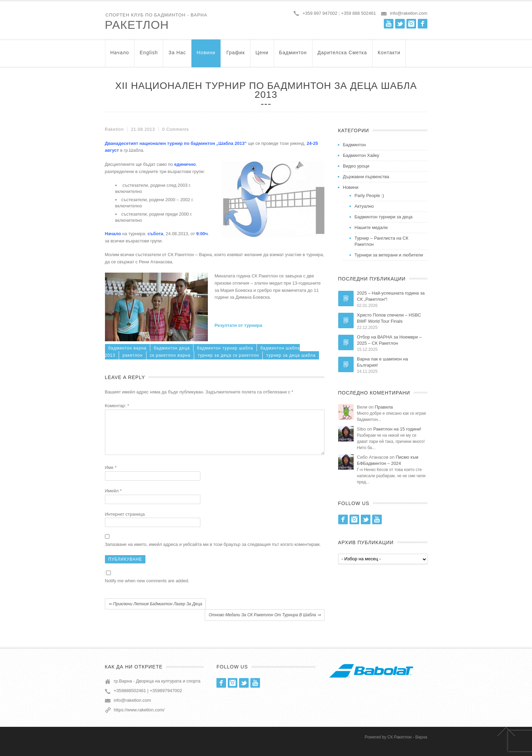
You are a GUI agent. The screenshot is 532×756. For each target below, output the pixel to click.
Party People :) (369, 196)
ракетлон (133, 355)
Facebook (423, 24)
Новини (206, 56)
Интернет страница (125, 522)
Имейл (113, 499)
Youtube (389, 24)
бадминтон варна (128, 348)
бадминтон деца (172, 348)
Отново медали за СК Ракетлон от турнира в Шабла (264, 623)
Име (111, 476)
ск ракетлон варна (170, 355)
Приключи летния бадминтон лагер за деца (156, 612)
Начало (120, 56)
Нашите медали (371, 227)
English (149, 56)
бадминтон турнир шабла (225, 348)
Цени (262, 56)
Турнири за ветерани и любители (389, 255)
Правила (384, 407)
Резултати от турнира (239, 325)
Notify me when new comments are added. (147, 589)
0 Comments (176, 129)
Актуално (364, 206)
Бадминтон (293, 56)
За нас (177, 56)
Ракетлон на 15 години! (397, 429)
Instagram (411, 24)
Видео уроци (356, 166)
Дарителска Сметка (342, 56)
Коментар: (117, 406)
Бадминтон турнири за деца (384, 217)
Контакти (389, 56)
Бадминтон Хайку (361, 155)
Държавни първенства (366, 177)
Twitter (400, 24)
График (236, 56)
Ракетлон (137, 25)
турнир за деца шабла (291, 355)
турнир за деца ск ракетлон (228, 355)
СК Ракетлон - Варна (407, 745)
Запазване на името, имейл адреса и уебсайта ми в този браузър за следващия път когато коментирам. (213, 553)
